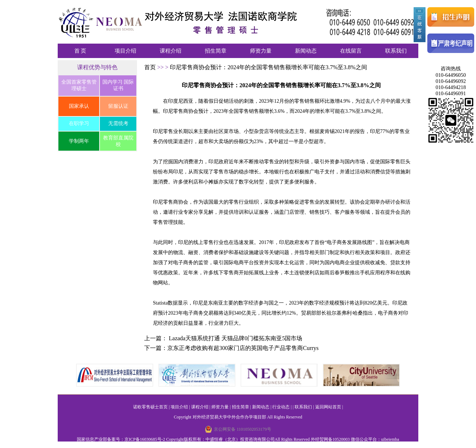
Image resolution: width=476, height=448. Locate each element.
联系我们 (396, 51)
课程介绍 (171, 51)
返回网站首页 (328, 407)
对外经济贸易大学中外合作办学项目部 (229, 417)
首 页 (80, 51)
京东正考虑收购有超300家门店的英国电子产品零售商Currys (243, 348)
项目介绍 (125, 51)
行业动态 (281, 407)
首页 (151, 67)
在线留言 (351, 51)
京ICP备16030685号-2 (145, 439)
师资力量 (261, 51)
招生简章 (216, 51)
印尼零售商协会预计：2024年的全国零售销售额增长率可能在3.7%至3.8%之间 (268, 67)
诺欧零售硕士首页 (150, 407)
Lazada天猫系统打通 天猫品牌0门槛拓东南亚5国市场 (235, 338)
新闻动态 (306, 51)
